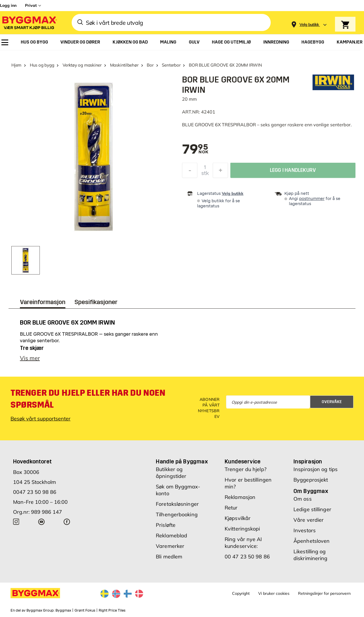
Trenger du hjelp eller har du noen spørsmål (88, 399)
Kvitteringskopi (242, 529)
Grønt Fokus (85, 610)
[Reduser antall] (190, 172)
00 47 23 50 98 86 (247, 557)
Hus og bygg (42, 65)
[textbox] (195, 150)
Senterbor (171, 65)
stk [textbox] (205, 175)
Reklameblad (171, 536)
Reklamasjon (240, 497)
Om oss (303, 499)
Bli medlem (169, 557)
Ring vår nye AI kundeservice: (243, 543)
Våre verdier (309, 520)
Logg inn (8, 5)
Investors (305, 530)
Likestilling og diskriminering (310, 555)
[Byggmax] (29, 23)
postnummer (312, 199)
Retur (231, 508)
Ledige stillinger (312, 509)
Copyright (241, 593)
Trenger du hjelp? (246, 469)
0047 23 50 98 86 (35, 492)
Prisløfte (166, 525)
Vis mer (30, 358)
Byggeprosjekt (311, 480)
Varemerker (170, 546)
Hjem (16, 65)
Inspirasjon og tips (316, 469)
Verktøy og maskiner (82, 65)
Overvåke (332, 402)
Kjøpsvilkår (238, 518)
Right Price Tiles (112, 610)
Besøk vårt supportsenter (41, 419)
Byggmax (63, 610)
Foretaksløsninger (177, 504)
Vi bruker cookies (274, 593)
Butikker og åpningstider (171, 473)
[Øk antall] (220, 172)
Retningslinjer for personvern (324, 593)
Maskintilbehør (124, 65)
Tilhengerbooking (177, 514)
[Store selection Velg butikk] (309, 25)
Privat (31, 5)
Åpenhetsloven (312, 541)
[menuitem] (5, 42)
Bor (150, 65)
